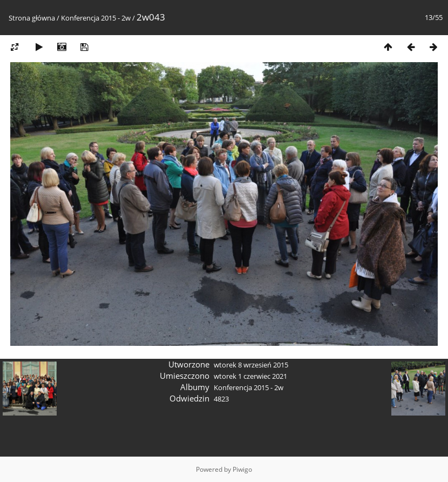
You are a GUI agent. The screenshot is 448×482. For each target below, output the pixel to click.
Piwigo (242, 469)
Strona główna (32, 18)
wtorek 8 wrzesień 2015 (251, 365)
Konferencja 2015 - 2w (96, 18)
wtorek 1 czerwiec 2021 (250, 376)
